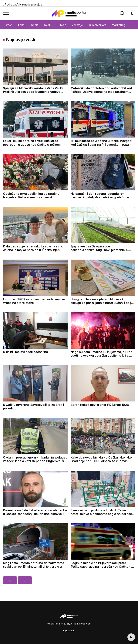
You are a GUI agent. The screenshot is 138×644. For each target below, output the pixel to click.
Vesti (9, 25)
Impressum (69, 630)
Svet (47, 25)
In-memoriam (97, 25)
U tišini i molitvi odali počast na (25, 352)
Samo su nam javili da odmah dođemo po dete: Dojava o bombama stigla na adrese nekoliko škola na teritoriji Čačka (101, 514)
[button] (6, 13)
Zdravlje (77, 25)
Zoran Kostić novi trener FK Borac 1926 (100, 405)
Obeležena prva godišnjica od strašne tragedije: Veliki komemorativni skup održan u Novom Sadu (31, 197)
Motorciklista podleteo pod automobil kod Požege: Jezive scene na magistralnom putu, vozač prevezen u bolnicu (101, 92)
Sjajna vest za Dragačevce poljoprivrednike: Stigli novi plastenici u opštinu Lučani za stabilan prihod (99, 250)
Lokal (22, 25)
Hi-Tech (61, 25)
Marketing (119, 25)
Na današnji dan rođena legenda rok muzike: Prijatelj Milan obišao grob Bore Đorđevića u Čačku (100, 197)
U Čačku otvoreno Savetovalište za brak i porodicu (33, 407)
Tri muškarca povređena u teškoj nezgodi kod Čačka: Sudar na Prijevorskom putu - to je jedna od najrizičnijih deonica (103, 144)
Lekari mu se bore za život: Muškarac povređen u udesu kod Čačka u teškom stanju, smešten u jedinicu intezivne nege (34, 144)
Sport (35, 25)
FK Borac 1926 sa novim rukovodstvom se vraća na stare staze (34, 301)
